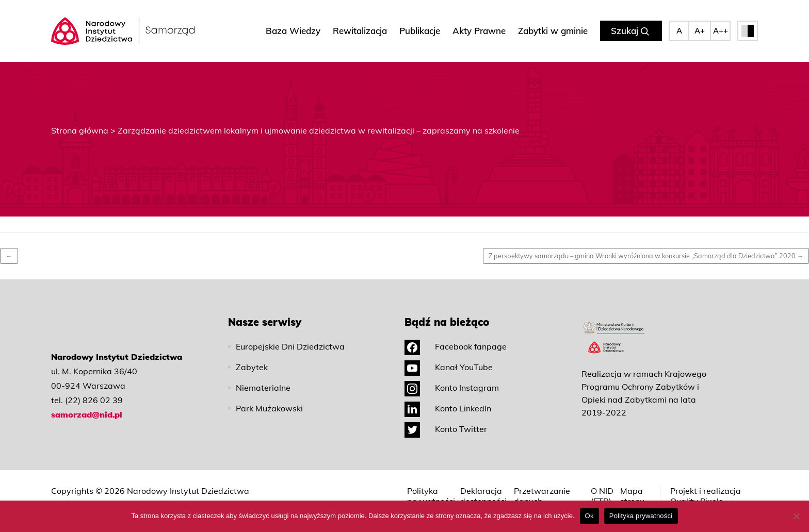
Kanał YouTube (449, 367)
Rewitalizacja (360, 31)
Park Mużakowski (269, 408)
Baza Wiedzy (293, 31)
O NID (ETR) (602, 496)
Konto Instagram (452, 388)
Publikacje (420, 31)
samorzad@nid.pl (87, 414)
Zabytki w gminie (553, 31)
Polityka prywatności (431, 496)
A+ (700, 31)
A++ (721, 31)
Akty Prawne (479, 31)
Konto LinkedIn (448, 408)
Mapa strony (632, 496)
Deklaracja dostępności (483, 496)
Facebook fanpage (456, 346)
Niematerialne (263, 388)
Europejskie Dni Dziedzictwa (290, 346)
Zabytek (252, 367)
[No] (796, 516)
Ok (589, 516)
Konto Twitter (446, 429)
